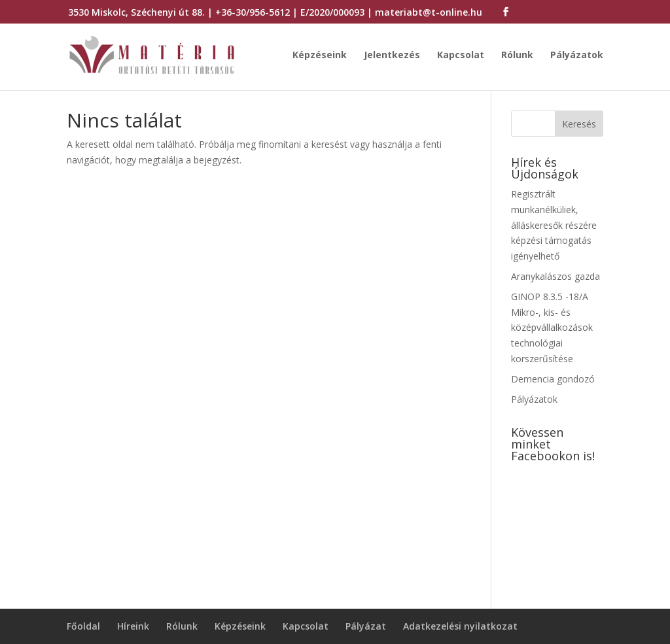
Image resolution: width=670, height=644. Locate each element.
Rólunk (517, 56)
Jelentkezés (392, 56)
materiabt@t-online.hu (429, 12)
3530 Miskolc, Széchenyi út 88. (136, 12)
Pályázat (366, 626)
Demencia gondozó (553, 379)
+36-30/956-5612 (253, 12)
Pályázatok (577, 56)
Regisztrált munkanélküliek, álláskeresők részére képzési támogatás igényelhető (554, 225)
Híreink (133, 626)
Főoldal (83, 626)
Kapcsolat (461, 56)
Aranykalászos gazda (555, 276)
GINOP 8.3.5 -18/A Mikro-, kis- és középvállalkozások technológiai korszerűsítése (552, 328)
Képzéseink (320, 56)
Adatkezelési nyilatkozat (460, 626)
